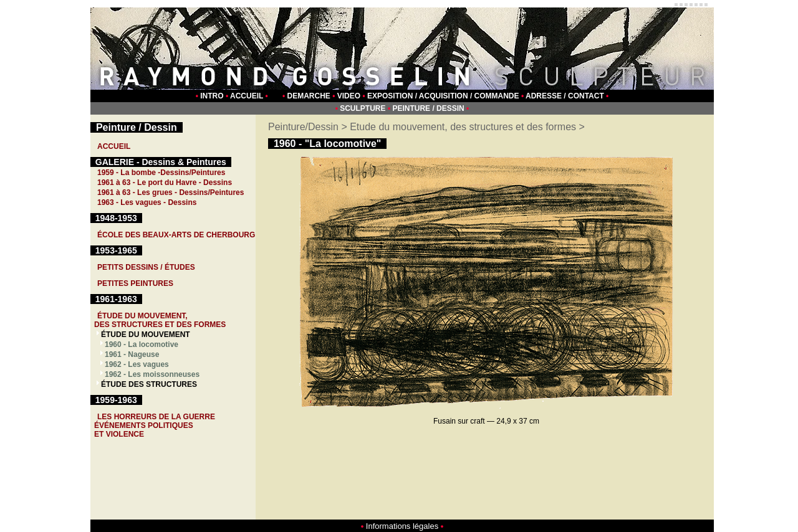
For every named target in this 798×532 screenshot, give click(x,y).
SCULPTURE (363, 108)
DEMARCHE (309, 96)
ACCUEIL (247, 96)
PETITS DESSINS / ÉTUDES (146, 267)
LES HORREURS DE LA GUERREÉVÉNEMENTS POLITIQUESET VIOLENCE (155, 425)
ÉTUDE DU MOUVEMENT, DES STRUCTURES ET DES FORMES (160, 320)
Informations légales (402, 526)
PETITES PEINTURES (135, 283)
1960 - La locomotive (142, 344)
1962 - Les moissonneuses (152, 374)
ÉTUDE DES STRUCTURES (149, 384)
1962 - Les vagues (137, 364)
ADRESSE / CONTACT (565, 96)
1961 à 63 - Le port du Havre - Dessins (165, 183)
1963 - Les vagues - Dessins (147, 202)
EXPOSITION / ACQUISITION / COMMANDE (443, 96)
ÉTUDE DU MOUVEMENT (146, 335)
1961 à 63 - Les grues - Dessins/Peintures (171, 192)
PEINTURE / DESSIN (428, 108)
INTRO (212, 96)
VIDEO (349, 96)
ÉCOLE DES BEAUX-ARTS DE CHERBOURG (176, 235)
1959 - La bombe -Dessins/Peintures (161, 173)
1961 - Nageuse (132, 354)
